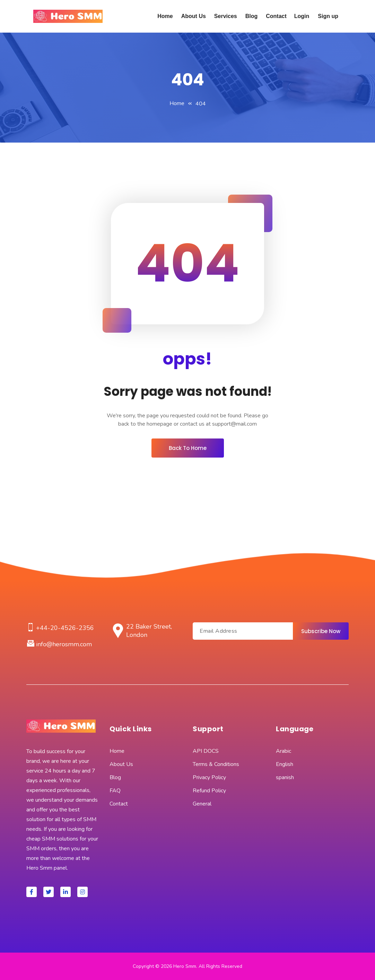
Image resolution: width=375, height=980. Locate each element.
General (202, 804)
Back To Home (188, 448)
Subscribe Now (321, 631)
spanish (285, 777)
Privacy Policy (209, 777)
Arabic (284, 751)
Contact (276, 16)
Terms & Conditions (216, 764)
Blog (252, 16)
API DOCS (206, 751)
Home (165, 16)
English (285, 764)
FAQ (115, 791)
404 (201, 104)
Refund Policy (209, 791)
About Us (194, 16)
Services (226, 16)
